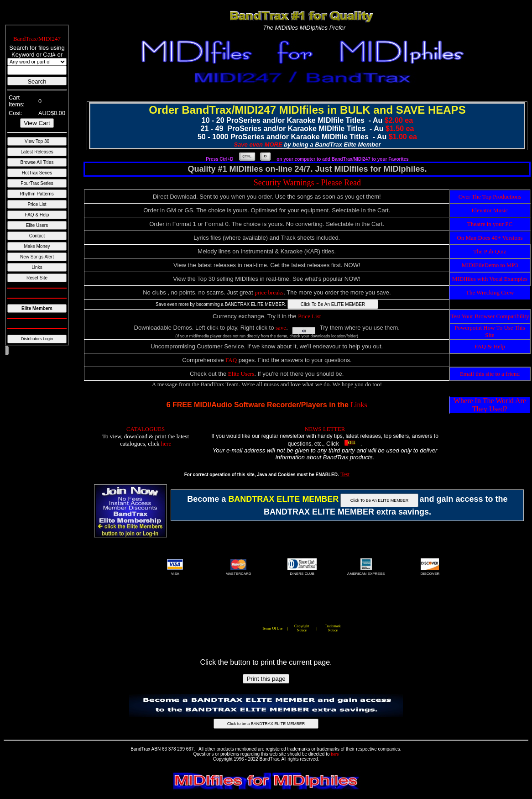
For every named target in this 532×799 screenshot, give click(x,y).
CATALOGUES (146, 429)
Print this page (266, 679)
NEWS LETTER (325, 429)
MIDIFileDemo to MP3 (490, 265)
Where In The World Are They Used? (490, 405)
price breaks (269, 292)
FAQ (231, 360)
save (281, 328)
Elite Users (241, 374)
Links (359, 405)
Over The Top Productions (490, 197)
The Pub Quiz (490, 251)
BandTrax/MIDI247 (37, 39)
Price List (309, 316)
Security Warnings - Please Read (307, 183)
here (166, 444)
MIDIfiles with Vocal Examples (490, 279)
